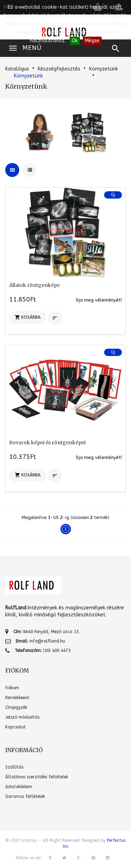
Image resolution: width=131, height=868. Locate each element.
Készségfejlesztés (59, 69)
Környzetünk (104, 69)
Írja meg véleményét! (99, 300)
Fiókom (12, 688)
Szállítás (14, 767)
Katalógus (17, 69)
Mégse (92, 41)
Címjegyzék (16, 707)
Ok (75, 41)
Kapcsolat (16, 727)
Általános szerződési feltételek (37, 777)
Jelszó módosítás (22, 717)
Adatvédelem (19, 787)
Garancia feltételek (25, 796)
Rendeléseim (17, 698)
